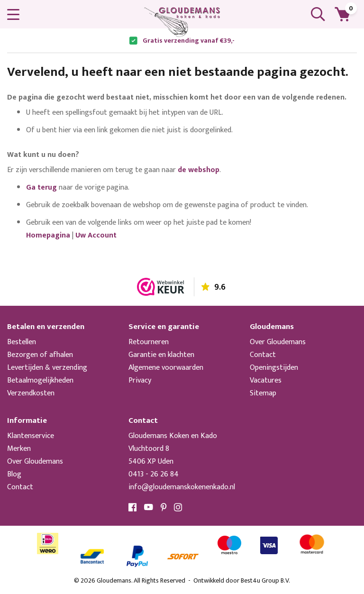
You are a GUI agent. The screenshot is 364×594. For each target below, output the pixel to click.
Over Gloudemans (278, 342)
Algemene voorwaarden (166, 368)
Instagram (178, 507)
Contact (263, 355)
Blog (14, 474)
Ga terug (41, 187)
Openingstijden (274, 368)
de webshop (199, 170)
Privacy (140, 380)
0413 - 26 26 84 (154, 474)
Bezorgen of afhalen (40, 355)
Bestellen (22, 342)
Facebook (133, 507)
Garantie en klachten (161, 355)
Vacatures (266, 380)
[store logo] (182, 22)
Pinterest (164, 507)
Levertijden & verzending (47, 368)
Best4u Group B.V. (265, 580)
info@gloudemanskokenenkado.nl (182, 487)
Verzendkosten (31, 393)
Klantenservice (31, 436)
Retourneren (149, 342)
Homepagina (48, 235)
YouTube (149, 507)
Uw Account (96, 235)
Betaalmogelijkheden (40, 380)
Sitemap (263, 393)
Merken (19, 449)
